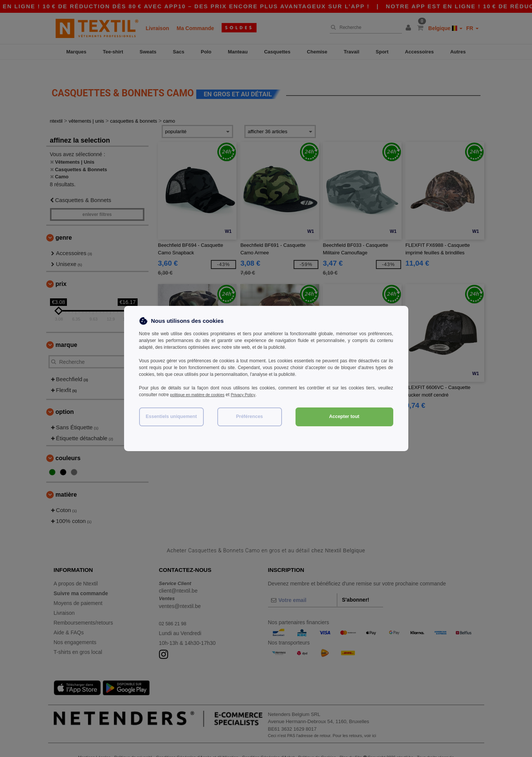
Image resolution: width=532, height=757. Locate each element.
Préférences (250, 417)
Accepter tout (344, 417)
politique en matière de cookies (201, 395)
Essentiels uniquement (171, 417)
